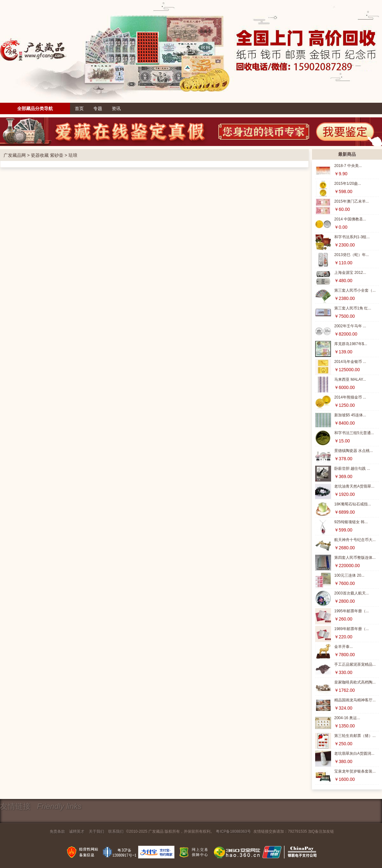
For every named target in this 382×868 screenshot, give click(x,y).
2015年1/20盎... (348, 184)
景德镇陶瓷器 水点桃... (354, 451)
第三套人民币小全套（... (355, 290)
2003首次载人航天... (352, 593)
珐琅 (73, 155)
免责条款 (57, 831)
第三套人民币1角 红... (353, 308)
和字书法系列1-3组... (352, 237)
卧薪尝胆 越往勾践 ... (352, 469)
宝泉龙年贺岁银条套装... (355, 771)
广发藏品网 (15, 155)
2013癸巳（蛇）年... (352, 255)
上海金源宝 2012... (350, 273)
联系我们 (116, 831)
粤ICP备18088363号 (233, 831)
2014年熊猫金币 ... (350, 397)
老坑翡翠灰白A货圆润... (354, 753)
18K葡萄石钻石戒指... (353, 504)
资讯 (116, 108)
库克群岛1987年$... (351, 344)
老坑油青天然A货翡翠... (354, 486)
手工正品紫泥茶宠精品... (355, 664)
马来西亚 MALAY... (350, 379)
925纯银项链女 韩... (351, 522)
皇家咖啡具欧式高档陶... (355, 682)
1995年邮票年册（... (352, 611)
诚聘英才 (77, 831)
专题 (98, 108)
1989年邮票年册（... (352, 629)
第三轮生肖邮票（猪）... (355, 736)
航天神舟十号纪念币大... (355, 540)
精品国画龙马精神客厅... (355, 700)
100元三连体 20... (349, 575)
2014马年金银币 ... (350, 362)
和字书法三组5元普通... (354, 433)
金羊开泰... (343, 647)
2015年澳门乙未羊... (352, 201)
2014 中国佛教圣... (350, 219)
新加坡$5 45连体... (350, 415)
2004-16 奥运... (347, 718)
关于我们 (96, 831)
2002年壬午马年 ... (350, 326)
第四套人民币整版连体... (355, 558)
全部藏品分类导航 (35, 108)
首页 (79, 108)
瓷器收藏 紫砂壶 (47, 155)
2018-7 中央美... (348, 166)
